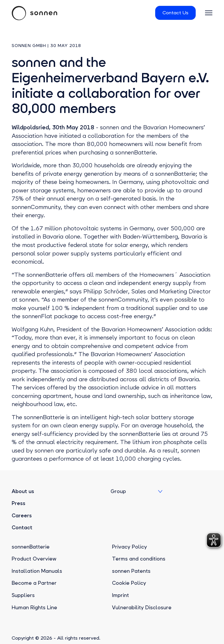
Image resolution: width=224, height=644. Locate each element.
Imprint (120, 595)
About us (23, 491)
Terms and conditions (139, 559)
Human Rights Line (34, 608)
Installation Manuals (37, 571)
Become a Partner (34, 583)
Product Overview (34, 559)
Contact (22, 528)
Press (19, 503)
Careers (22, 516)
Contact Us (175, 13)
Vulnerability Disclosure (142, 608)
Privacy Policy (129, 547)
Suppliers (23, 595)
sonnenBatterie (31, 547)
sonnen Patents (131, 571)
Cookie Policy (129, 583)
